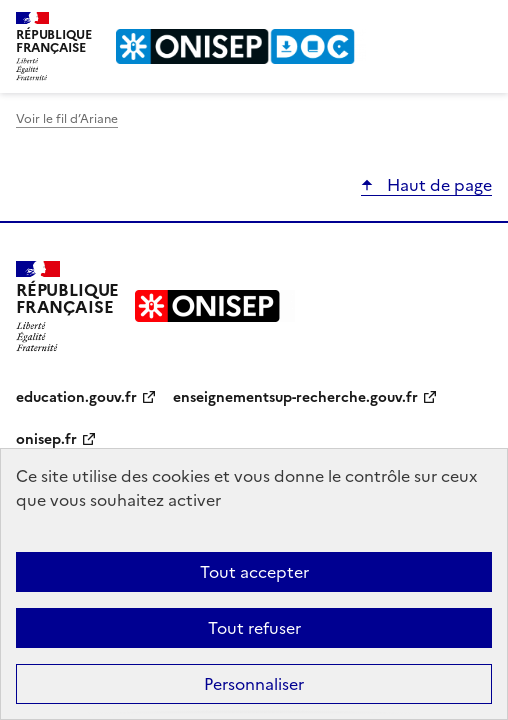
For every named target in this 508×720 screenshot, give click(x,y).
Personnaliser (254, 684)
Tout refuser (254, 628)
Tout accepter (254, 572)
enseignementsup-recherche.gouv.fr (295, 397)
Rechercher (440, 24)
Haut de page (437, 185)
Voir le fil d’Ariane (67, 119)
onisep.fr (46, 439)
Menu (480, 24)
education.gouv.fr (76, 397)
